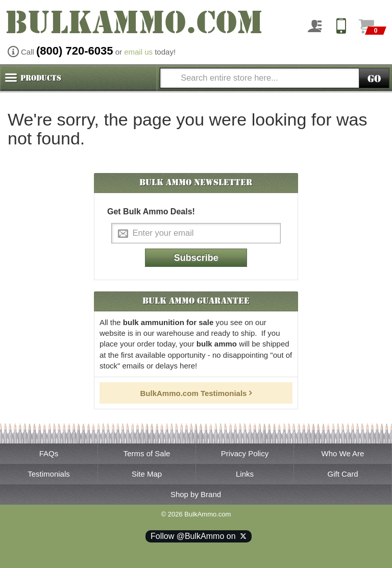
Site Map (147, 474)
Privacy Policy (245, 453)
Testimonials (49, 474)
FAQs (49, 453)
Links (245, 474)
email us (138, 52)
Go (374, 79)
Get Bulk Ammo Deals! (151, 212)
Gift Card (342, 474)
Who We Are (343, 453)
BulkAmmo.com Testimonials (194, 393)
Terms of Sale (147, 453)
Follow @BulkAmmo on (199, 536)
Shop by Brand (196, 494)
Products (41, 78)
